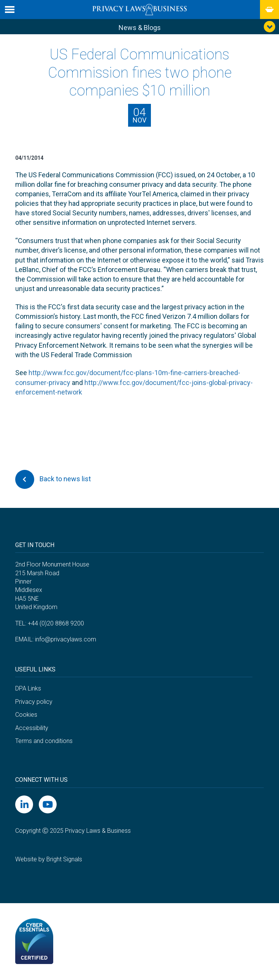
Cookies (26, 715)
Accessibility (32, 728)
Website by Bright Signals (49, 859)
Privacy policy (34, 702)
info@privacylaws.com (66, 639)
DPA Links (28, 688)
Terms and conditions (44, 741)
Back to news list (53, 479)
